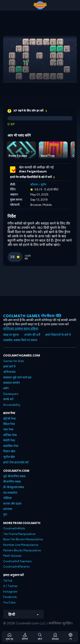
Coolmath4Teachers (17, 561)
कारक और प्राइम (12, 504)
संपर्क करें (8, 399)
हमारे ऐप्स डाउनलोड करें (16, 462)
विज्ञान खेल (9, 451)
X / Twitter (10, 586)
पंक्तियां (7, 498)
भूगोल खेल (9, 457)
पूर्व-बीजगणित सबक (14, 476)
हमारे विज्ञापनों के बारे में (58, 335)
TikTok (8, 581)
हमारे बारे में (9, 367)
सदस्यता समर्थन (12, 383)
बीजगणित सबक (12, 482)
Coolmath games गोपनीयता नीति (32, 316)
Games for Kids (14, 361)
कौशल (34, 185)
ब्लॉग (6, 388)
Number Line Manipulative (21, 545)
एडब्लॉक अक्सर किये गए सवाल (20, 340)
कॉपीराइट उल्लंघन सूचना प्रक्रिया (21, 329)
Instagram (10, 592)
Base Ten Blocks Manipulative (23, 539)
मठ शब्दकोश (10, 493)
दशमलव (8, 509)
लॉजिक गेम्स (10, 435)
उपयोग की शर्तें (32, 335)
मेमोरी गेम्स (9, 440)
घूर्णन (44, 185)
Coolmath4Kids (14, 528)
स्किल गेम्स (9, 424)
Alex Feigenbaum (33, 171)
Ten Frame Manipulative (19, 534)
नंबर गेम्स (8, 430)
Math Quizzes (12, 556)
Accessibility (12, 405)
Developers (11, 394)
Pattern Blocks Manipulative (22, 550)
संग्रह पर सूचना (11, 335)
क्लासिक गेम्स (11, 446)
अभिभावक (9, 372)
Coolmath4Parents (16, 567)
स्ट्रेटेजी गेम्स (9, 419)
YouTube (9, 602)
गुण (5, 515)
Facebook (10, 597)
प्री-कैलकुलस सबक (14, 487)
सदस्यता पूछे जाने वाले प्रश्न (17, 377)
